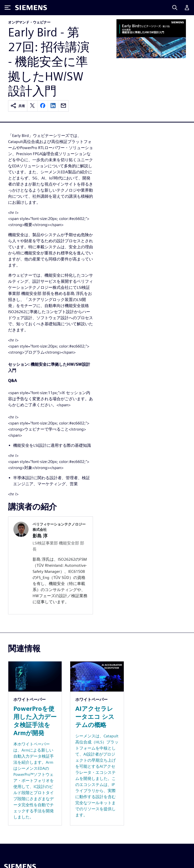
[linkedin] (53, 106)
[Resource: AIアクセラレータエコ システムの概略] (97, 743)
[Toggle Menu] (8, 8)
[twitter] (32, 106)
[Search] (175, 8)
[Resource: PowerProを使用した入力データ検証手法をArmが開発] (35, 743)
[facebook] (43, 106)
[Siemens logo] (31, 8)
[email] (63, 106)
